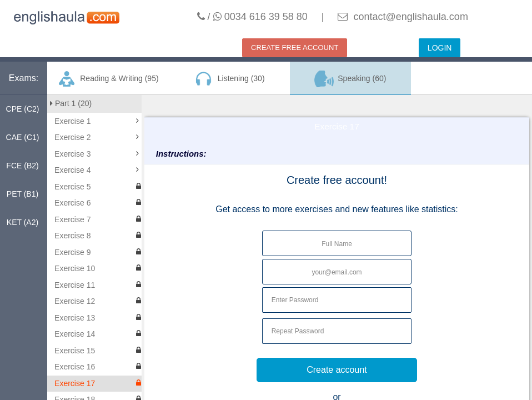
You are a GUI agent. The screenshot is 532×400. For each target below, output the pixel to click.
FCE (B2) (22, 166)
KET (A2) (22, 222)
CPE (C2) (23, 109)
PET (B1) (22, 194)
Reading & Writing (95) (108, 79)
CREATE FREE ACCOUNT (295, 47)
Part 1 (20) (71, 103)
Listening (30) (229, 79)
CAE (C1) (23, 137)
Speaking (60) (350, 79)
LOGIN (440, 48)
